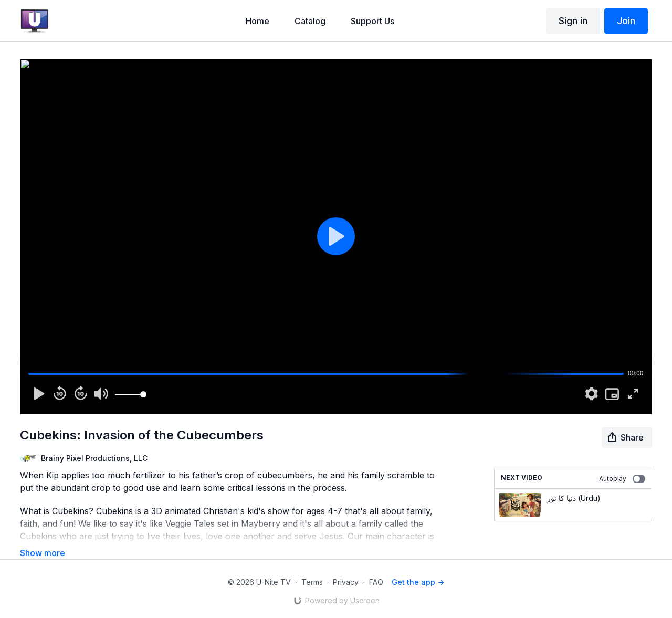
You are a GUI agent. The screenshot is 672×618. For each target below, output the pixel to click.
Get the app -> (418, 582)
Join (626, 21)
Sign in (573, 21)
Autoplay (622, 479)
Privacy (346, 582)
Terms (312, 582)
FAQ (376, 582)
